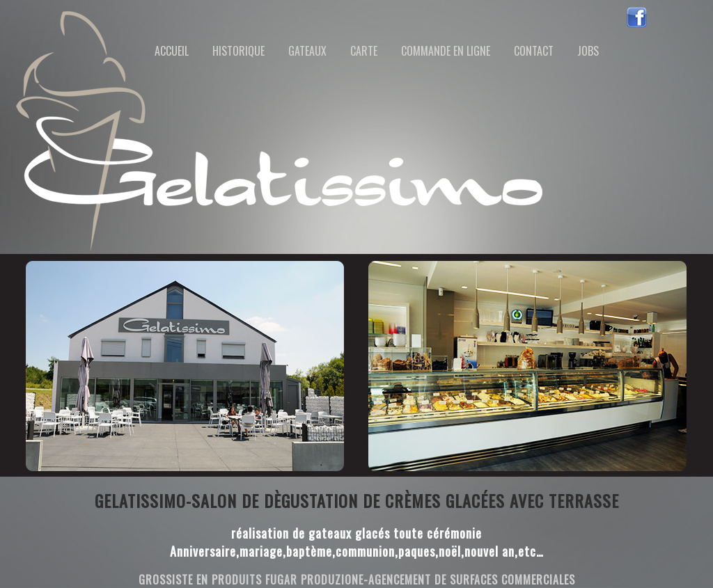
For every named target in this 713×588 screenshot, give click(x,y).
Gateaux (307, 51)
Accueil (172, 51)
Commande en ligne (446, 51)
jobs (588, 51)
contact (534, 51)
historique (238, 51)
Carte (364, 51)
